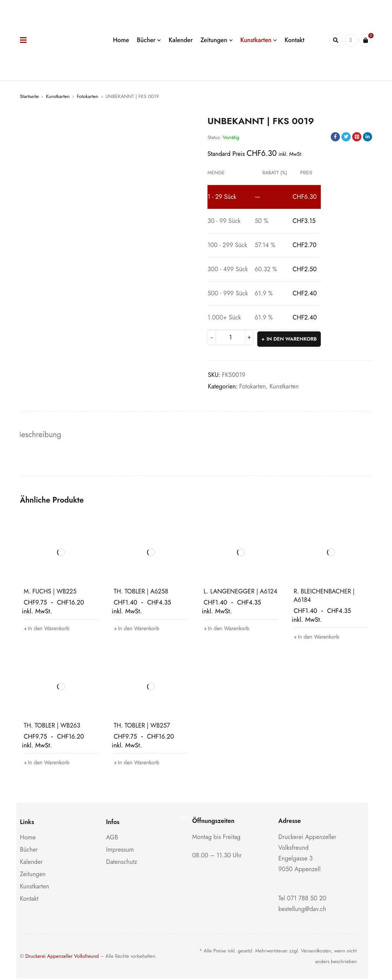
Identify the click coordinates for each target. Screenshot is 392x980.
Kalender (31, 863)
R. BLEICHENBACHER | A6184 (324, 597)
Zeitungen (33, 876)
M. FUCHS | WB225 (50, 593)
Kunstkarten (58, 96)
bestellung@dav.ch (302, 910)
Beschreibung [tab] (42, 435)
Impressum (120, 851)
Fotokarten (87, 96)
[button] (49, 630)
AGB (112, 839)
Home (28, 839)
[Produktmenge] (230, 338)
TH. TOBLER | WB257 (142, 727)
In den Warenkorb (292, 337)
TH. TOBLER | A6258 (141, 593)
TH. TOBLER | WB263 (52, 727)
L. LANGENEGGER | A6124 (240, 593)
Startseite (29, 96)
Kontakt (29, 900)
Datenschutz (122, 863)
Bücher (29, 851)
